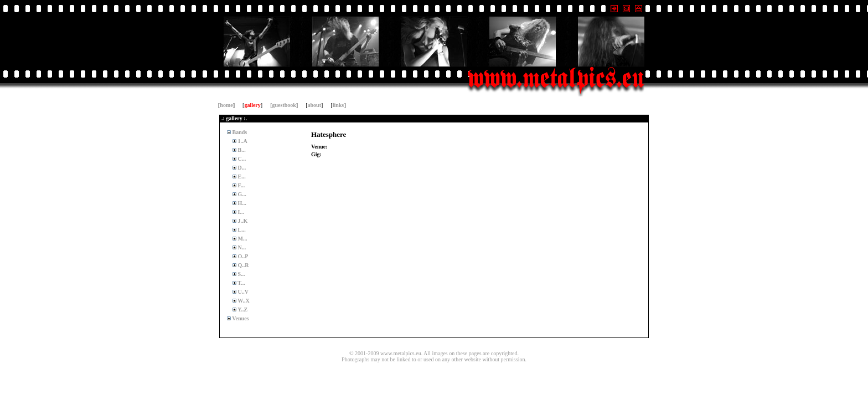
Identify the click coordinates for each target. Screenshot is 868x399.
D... (241, 168)
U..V (242, 292)
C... (241, 159)
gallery (252, 105)
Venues (240, 318)
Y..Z (242, 310)
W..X (243, 301)
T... (241, 283)
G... (241, 194)
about (314, 105)
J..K (242, 221)
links (339, 105)
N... (241, 247)
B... (241, 150)
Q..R (243, 265)
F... (241, 185)
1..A (242, 141)
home (226, 105)
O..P (242, 256)
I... (240, 212)
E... (241, 177)
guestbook (284, 105)
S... (241, 274)
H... (241, 203)
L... (241, 230)
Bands (239, 132)
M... (242, 239)
